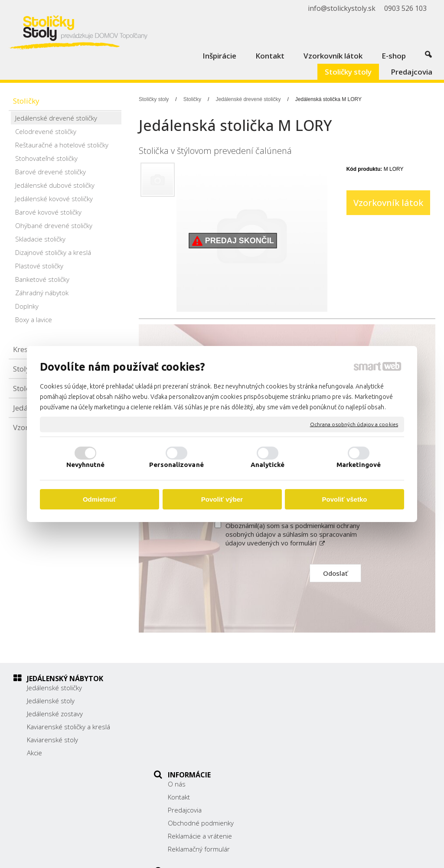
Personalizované (176, 465)
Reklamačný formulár (203, 753)
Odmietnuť (100, 499)
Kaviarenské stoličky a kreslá (69, 727)
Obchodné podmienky (205, 727)
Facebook (329, 757)
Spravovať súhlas (391, 855)
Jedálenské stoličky (54, 688)
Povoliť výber (222, 499)
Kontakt (183, 701)
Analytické (268, 465)
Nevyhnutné (86, 465)
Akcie (34, 753)
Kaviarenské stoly (52, 740)
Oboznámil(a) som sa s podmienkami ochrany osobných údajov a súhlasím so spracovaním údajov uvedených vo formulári (293, 534)
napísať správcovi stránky (243, 855)
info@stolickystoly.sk (346, 744)
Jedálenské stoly (51, 701)
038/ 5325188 (336, 725)
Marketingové (359, 465)
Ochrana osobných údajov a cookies (354, 424)
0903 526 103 (336, 735)
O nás (181, 688)
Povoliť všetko (345, 499)
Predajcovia (189, 714)
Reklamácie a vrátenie (204, 740)
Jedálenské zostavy (55, 714)
